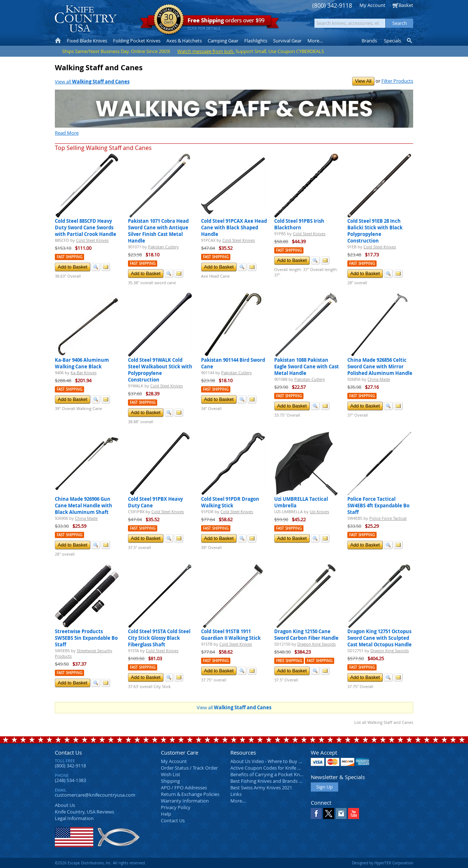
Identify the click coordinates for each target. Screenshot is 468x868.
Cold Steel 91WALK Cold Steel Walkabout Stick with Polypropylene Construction (160, 370)
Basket (406, 5)
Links (236, 794)
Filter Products (397, 81)
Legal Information (74, 818)
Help (166, 814)
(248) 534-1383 (70, 780)
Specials (392, 41)
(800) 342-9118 (332, 6)
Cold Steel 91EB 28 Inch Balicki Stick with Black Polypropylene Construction (375, 231)
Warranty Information (185, 801)
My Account (372, 5)
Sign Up (324, 787)
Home (58, 41)
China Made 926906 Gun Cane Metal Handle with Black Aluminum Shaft (84, 506)
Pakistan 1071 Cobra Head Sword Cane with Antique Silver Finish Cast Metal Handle (158, 231)
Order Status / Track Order (189, 768)
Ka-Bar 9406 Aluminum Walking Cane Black (82, 363)
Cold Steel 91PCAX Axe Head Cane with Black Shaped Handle (234, 228)
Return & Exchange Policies (190, 794)
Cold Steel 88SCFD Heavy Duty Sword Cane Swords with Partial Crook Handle (86, 228)
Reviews (84, 812)
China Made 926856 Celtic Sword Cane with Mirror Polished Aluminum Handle (380, 367)
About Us (65, 805)
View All (363, 81)
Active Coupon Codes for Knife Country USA (278, 768)
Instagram (341, 813)
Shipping (170, 781)
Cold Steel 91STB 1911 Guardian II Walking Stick (231, 635)
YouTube (354, 813)
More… (238, 801)
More (315, 41)
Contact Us (68, 752)
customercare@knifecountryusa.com (95, 795)
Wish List (171, 774)
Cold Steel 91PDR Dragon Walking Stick (230, 502)
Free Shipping (289, 661)
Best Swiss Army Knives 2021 (261, 788)
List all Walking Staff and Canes (384, 722)
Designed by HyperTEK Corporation (383, 863)
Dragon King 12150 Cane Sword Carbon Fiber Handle (306, 635)
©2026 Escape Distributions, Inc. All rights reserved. (100, 863)
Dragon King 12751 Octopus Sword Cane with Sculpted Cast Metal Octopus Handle (380, 638)
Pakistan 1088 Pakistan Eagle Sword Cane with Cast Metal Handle (307, 367)
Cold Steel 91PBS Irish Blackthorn (299, 224)
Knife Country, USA (86, 19)
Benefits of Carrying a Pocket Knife (268, 774)
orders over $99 (210, 22)
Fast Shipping (69, 257)
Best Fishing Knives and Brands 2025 (270, 781)
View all (92, 82)
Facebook (316, 813)
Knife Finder (410, 41)
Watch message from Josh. (206, 51)
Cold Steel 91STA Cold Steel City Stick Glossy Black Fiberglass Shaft (159, 638)
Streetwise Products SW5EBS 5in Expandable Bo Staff (86, 638)
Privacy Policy (176, 807)
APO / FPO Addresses (184, 788)
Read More (67, 133)
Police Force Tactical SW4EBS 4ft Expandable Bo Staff (378, 506)
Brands (369, 41)
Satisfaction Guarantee (169, 20)
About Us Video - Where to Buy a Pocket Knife (280, 761)
